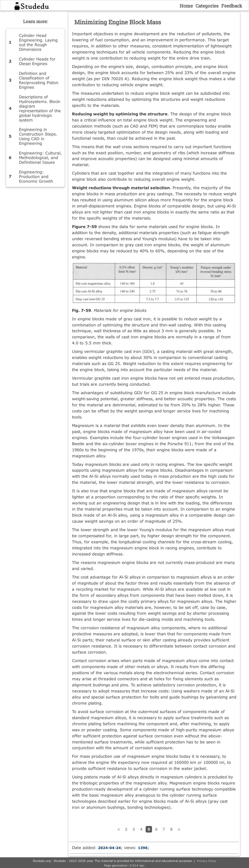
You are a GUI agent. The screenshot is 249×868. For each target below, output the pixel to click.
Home (186, 6)
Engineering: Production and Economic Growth (36, 176)
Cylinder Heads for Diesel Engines (37, 61)
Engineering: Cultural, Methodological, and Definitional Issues (40, 157)
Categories (207, 6)
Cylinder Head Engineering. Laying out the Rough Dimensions (38, 42)
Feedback (232, 6)
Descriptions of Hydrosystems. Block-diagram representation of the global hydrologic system (40, 108)
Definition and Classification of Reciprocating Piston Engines (39, 80)
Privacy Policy (207, 861)
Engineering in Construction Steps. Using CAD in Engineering (38, 136)
